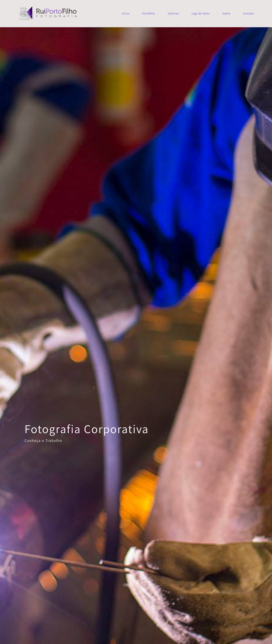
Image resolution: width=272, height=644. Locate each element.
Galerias (173, 14)
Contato (249, 14)
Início (126, 14)
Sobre (226, 14)
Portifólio (149, 14)
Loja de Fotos (201, 14)
